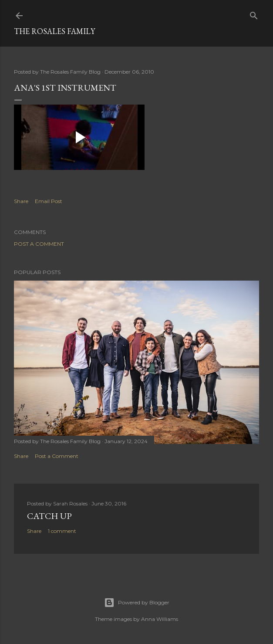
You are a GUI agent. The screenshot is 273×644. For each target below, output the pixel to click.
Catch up (49, 516)
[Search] (254, 14)
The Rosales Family (54, 31)
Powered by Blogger (137, 603)
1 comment (62, 531)
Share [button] (21, 201)
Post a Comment (39, 244)
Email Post (49, 201)
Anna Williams (160, 619)
